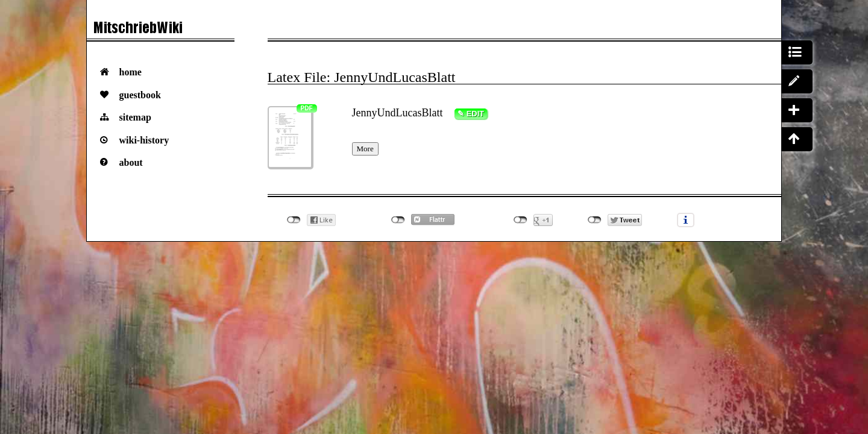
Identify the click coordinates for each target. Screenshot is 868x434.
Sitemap (135, 117)
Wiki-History (144, 140)
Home (131, 72)
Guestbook (140, 95)
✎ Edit (471, 114)
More (365, 149)
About (131, 162)
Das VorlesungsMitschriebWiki (161, 30)
